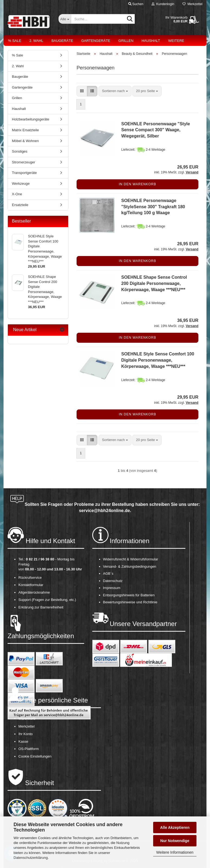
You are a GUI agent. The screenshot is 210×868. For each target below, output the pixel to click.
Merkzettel (192, 4)
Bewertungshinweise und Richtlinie (130, 602)
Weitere (176, 41)
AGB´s (108, 573)
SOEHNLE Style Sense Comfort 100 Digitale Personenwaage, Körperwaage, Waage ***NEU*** (158, 360)
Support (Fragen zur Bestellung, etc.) (47, 600)
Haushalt (151, 41)
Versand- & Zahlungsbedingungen (130, 566)
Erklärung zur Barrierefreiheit (41, 607)
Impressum (112, 588)
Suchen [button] (136, 4)
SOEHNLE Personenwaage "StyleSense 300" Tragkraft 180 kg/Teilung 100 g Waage (153, 207)
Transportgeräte (24, 173)
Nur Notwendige (175, 841)
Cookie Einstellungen (35, 756)
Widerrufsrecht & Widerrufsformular (131, 559)
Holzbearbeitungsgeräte (31, 119)
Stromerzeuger (24, 162)
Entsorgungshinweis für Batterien (129, 595)
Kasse (23, 741)
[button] (82, 91)
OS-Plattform (29, 749)
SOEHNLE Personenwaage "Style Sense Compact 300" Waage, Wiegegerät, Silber (156, 130)
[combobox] (115, 91)
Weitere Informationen (175, 852)
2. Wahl (36, 41)
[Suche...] (65, 19)
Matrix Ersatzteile (25, 130)
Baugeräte (62, 41)
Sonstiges (20, 151)
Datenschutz (113, 581)
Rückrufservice (30, 578)
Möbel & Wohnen (25, 141)
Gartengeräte (96, 41)
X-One (17, 194)
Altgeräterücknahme (34, 592)
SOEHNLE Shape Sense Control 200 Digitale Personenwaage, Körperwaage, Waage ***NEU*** (154, 283)
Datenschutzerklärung (31, 858)
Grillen (126, 41)
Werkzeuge (21, 184)
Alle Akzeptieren (175, 827)
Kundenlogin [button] (163, 4)
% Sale (15, 41)
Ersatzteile (20, 205)
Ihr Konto (26, 734)
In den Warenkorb (137, 184)
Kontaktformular (31, 585)
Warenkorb (27, 719)
